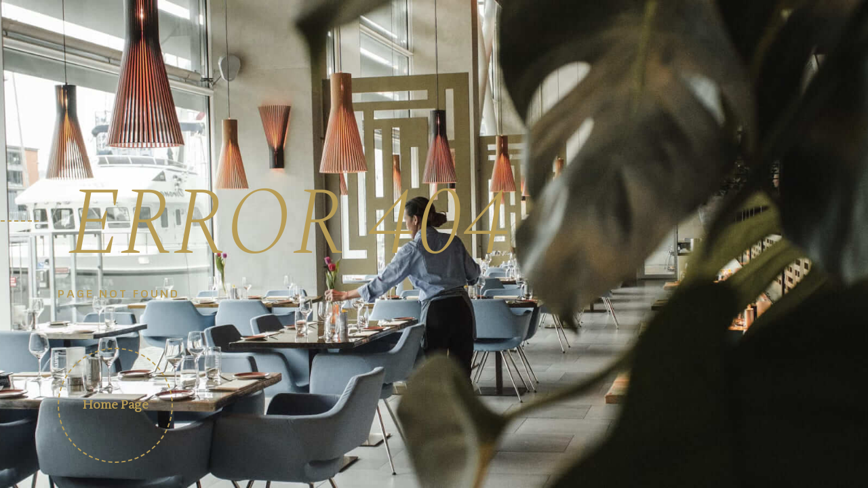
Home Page (116, 405)
